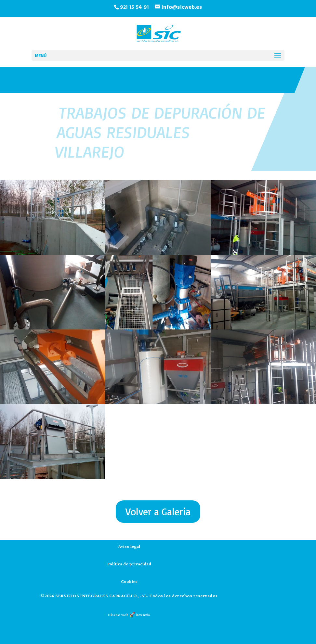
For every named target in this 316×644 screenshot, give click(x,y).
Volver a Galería (158, 512)
